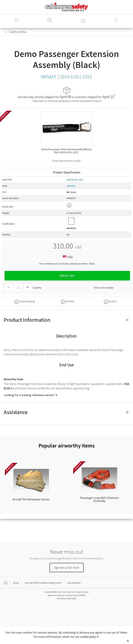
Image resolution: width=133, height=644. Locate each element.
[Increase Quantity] (27, 288)
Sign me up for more (67, 568)
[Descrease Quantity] (9, 288)
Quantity (37, 288)
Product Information (66, 320)
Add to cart (67, 276)
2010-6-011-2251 (75, 180)
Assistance (66, 412)
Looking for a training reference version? (29, 395)
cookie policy (88, 637)
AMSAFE (71, 186)
